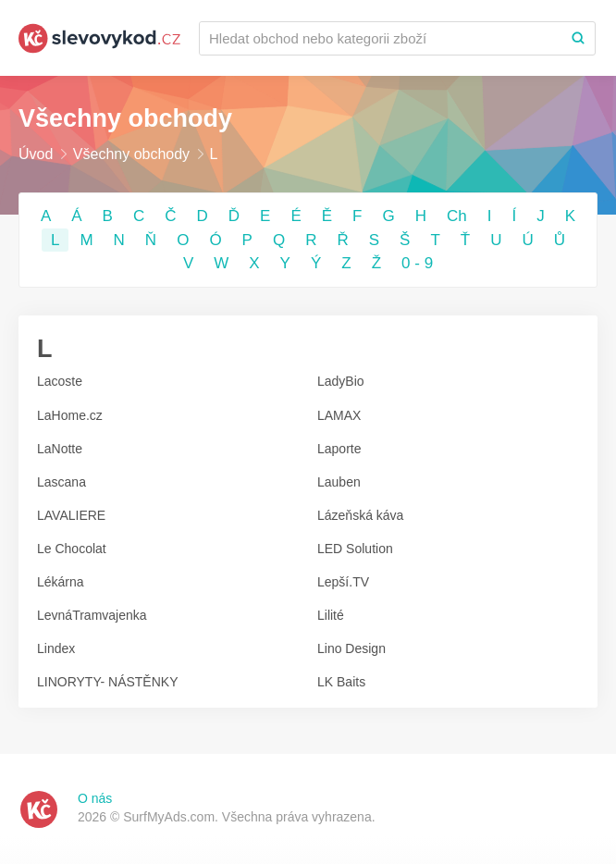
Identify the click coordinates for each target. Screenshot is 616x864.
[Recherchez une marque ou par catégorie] (381, 38)
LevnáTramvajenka (92, 615)
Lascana (62, 482)
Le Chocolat (72, 549)
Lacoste (60, 381)
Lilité (331, 615)
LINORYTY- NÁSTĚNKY (108, 682)
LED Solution (355, 549)
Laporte (339, 449)
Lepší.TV (343, 582)
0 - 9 (417, 263)
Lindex (56, 648)
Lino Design (351, 648)
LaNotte (60, 449)
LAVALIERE (71, 515)
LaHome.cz (70, 415)
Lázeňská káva (360, 515)
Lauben (339, 482)
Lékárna (61, 582)
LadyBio (341, 381)
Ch (457, 216)
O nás (95, 798)
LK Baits (341, 682)
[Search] (578, 38)
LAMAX (339, 415)
